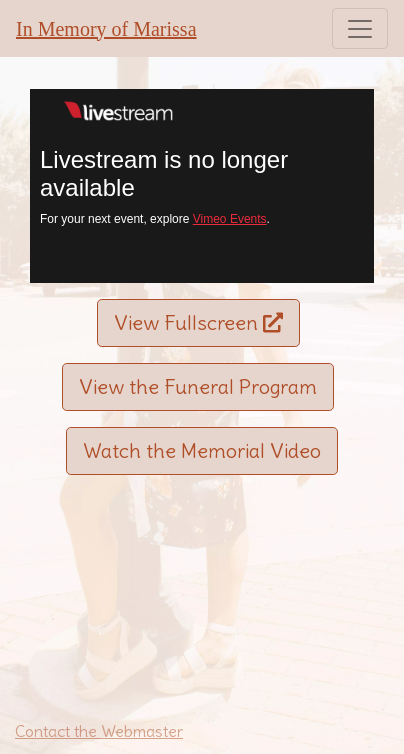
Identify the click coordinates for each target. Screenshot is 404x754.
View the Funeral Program (198, 386)
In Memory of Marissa (106, 29)
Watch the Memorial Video (202, 450)
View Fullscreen (198, 322)
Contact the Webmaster (99, 731)
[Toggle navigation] (360, 28)
